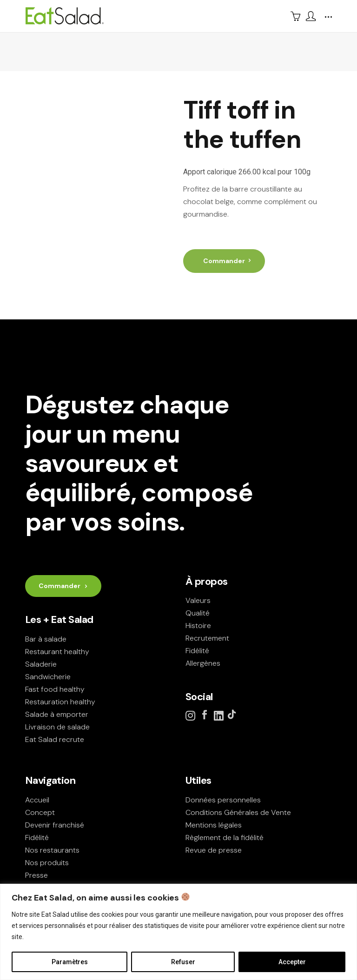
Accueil (37, 800)
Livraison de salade (57, 727)
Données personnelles (223, 800)
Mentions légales (214, 825)
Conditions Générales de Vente (238, 812)
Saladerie (41, 664)
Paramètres (70, 962)
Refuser (183, 962)
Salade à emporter (57, 714)
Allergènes (203, 663)
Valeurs (198, 600)
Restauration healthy (60, 702)
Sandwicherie (48, 677)
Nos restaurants (52, 850)
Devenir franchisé (55, 825)
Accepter (292, 962)
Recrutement (207, 638)
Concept (40, 812)
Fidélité (197, 651)
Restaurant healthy (57, 652)
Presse (36, 875)
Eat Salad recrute (55, 739)
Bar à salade (46, 639)
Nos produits (47, 863)
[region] (178, 932)
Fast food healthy (55, 689)
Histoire (198, 626)
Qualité (198, 613)
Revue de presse (214, 850)
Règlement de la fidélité (225, 838)
